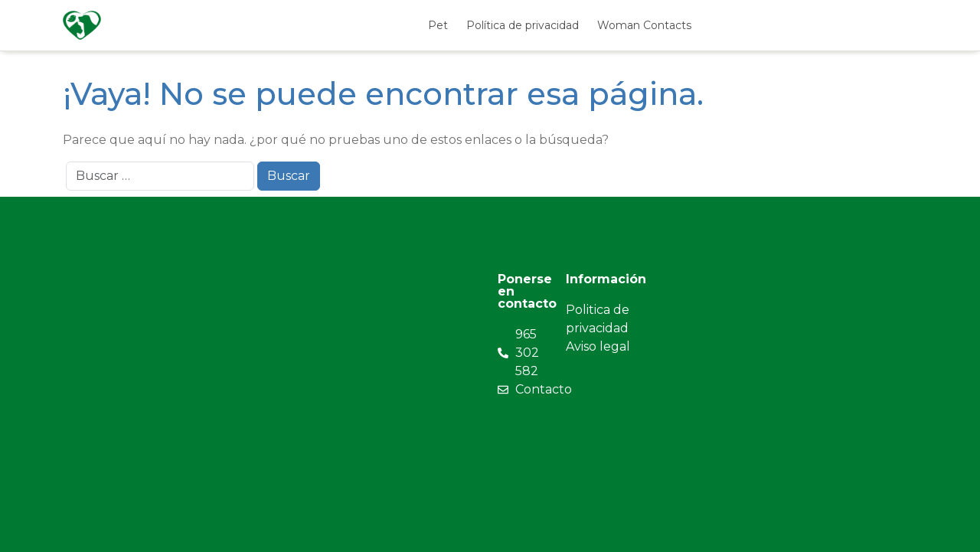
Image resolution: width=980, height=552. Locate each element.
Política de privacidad (523, 25)
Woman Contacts (644, 25)
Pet (438, 25)
